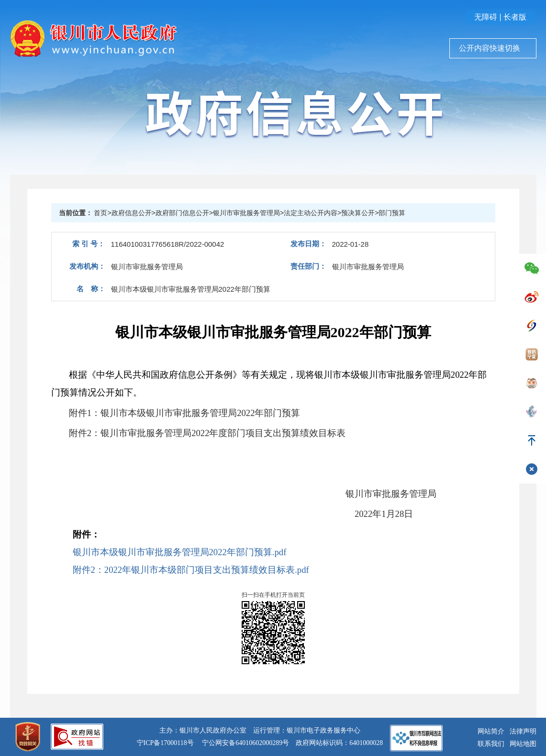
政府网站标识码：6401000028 (339, 743)
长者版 (515, 17)
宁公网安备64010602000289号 (245, 743)
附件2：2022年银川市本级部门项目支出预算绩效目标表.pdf (191, 570)
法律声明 (523, 731)
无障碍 (486, 17)
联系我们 (491, 744)
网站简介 (491, 731)
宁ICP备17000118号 (165, 743)
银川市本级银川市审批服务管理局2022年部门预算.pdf (180, 552)
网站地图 (523, 744)
